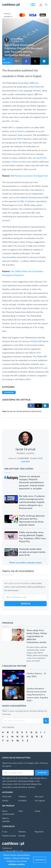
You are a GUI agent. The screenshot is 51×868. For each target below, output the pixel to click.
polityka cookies (17, 864)
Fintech (15, 162)
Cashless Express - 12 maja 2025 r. (36, 675)
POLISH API (11, 411)
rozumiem (40, 860)
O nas (5, 832)
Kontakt (22, 836)
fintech (21, 131)
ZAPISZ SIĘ (25, 604)
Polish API (39, 87)
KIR (46, 197)
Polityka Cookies (9, 836)
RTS (39, 353)
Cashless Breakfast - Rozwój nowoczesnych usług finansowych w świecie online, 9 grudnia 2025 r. (37, 695)
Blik (22, 201)
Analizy (5, 801)
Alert (21, 811)
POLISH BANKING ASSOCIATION (29, 411)
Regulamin (39, 832)
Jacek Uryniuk (17, 39)
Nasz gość (39, 797)
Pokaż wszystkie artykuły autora (26, 563)
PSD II (20, 139)
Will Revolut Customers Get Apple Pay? (29, 176)
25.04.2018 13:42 (17, 41)
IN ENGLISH (7, 61)
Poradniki (22, 801)
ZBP (32, 83)
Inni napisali (40, 801)
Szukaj (37, 811)
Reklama (22, 832)
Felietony (22, 797)
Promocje (8, 623)
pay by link (41, 158)
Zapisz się (42, 773)
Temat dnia (7, 797)
